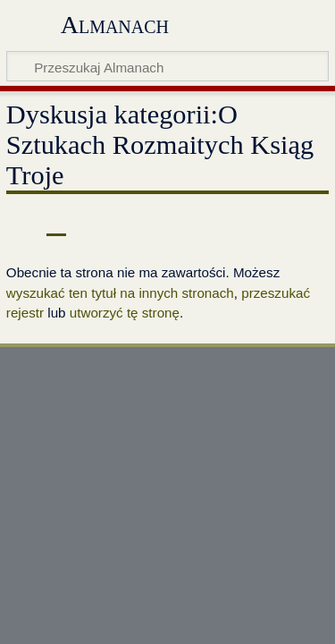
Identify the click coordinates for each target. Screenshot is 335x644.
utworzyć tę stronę (125, 313)
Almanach (115, 25)
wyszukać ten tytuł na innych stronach (120, 293)
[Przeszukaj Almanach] (167, 66)
